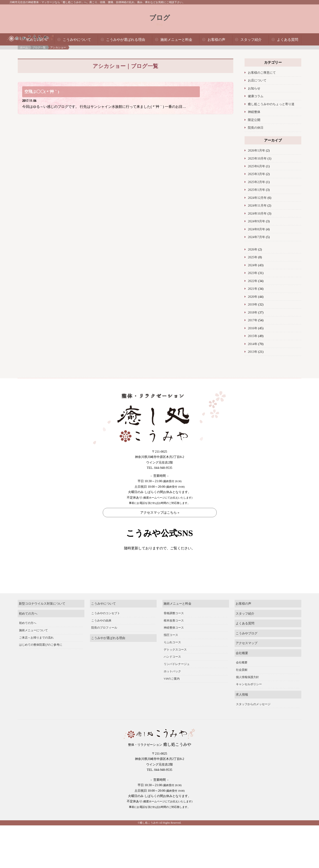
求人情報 (242, 710)
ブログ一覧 (39, 47)
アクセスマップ (247, 658)
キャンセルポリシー (249, 699)
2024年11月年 (257, 205)
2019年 (253, 304)
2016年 (253, 328)
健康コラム (256, 96)
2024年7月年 (257, 237)
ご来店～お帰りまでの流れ (36, 653)
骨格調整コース (174, 628)
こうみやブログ (247, 648)
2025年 (253, 257)
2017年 (253, 320)
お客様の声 (216, 40)
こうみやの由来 (101, 635)
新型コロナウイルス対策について (42, 619)
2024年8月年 (257, 229)
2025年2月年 (257, 182)
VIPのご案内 (172, 694)
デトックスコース (175, 665)
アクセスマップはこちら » (160, 513)
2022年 (253, 281)
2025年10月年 (257, 158)
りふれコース (172, 657)
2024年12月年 (257, 198)
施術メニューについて (33, 645)
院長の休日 (256, 128)
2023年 (253, 273)
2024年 (253, 265)
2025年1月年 (257, 190)
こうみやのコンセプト (106, 628)
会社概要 (242, 668)
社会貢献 (242, 685)
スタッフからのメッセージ (253, 719)
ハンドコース (172, 672)
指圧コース (171, 650)
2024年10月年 (257, 213)
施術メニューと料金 (176, 40)
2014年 (253, 344)
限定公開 (254, 120)
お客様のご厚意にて (262, 73)
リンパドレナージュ (177, 679)
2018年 (253, 312)
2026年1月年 (257, 150)
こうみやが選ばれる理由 (126, 40)
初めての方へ (28, 628)
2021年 (253, 289)
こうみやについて (77, 40)
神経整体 (254, 112)
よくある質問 (288, 40)
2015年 (253, 336)
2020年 (253, 297)
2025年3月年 (257, 174)
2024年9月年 (257, 221)
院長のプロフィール (104, 643)
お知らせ (254, 88)
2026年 (253, 249)
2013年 (253, 352)
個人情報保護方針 (247, 692)
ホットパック (172, 686)
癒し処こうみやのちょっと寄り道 (271, 104)
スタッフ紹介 (251, 40)
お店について (257, 80)
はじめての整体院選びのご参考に (41, 660)
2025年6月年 (257, 166)
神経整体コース (174, 643)
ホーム (24, 47)
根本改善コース (174, 635)
